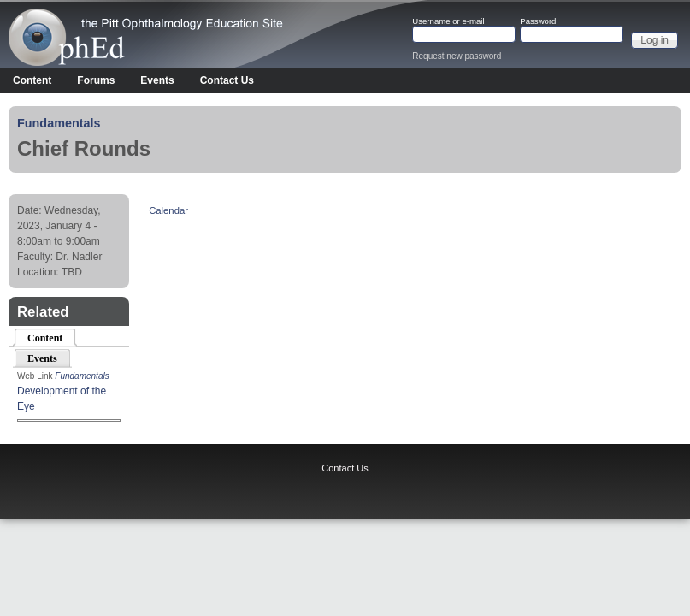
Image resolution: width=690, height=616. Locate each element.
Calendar (168, 210)
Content (32, 80)
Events (157, 80)
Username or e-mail (448, 21)
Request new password (457, 56)
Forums (96, 80)
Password (538, 21)
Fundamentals (59, 123)
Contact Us (227, 80)
